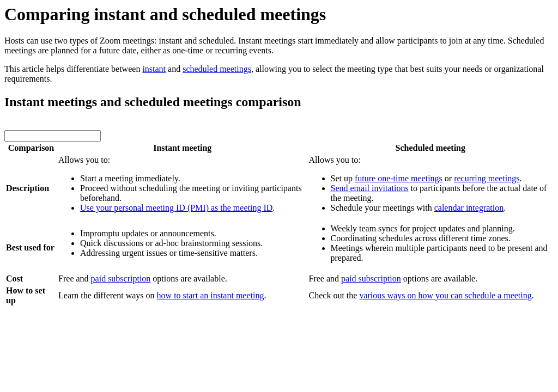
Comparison (31, 148)
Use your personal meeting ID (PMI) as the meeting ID (176, 208)
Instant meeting (182, 148)
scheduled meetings (217, 69)
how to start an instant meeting (211, 295)
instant (154, 69)
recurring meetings (487, 178)
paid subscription (121, 278)
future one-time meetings (399, 178)
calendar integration (469, 208)
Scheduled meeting (430, 148)
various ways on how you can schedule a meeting (445, 295)
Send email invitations (370, 188)
